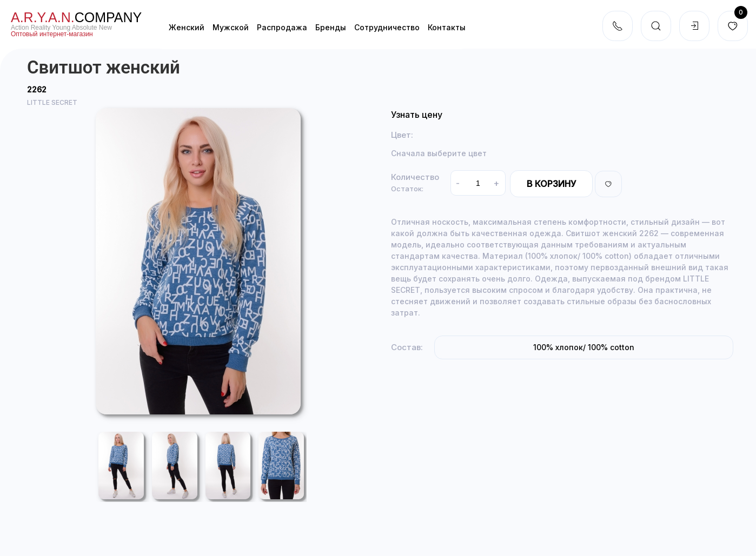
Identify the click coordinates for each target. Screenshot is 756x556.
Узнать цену (417, 115)
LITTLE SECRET (52, 102)
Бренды (331, 27)
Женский (187, 27)
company (76, 17)
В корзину (551, 184)
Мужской (231, 27)
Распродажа (282, 27)
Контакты (447, 27)
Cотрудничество (387, 27)
